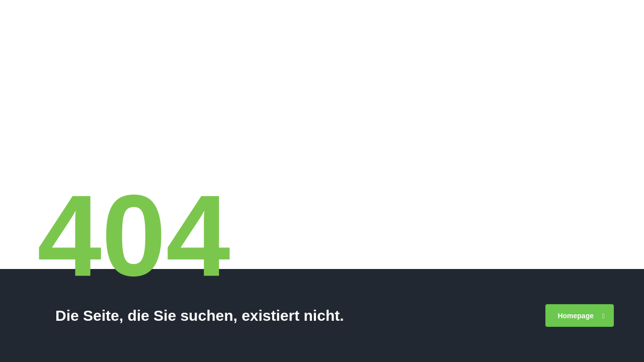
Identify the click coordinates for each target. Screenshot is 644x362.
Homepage (581, 316)
